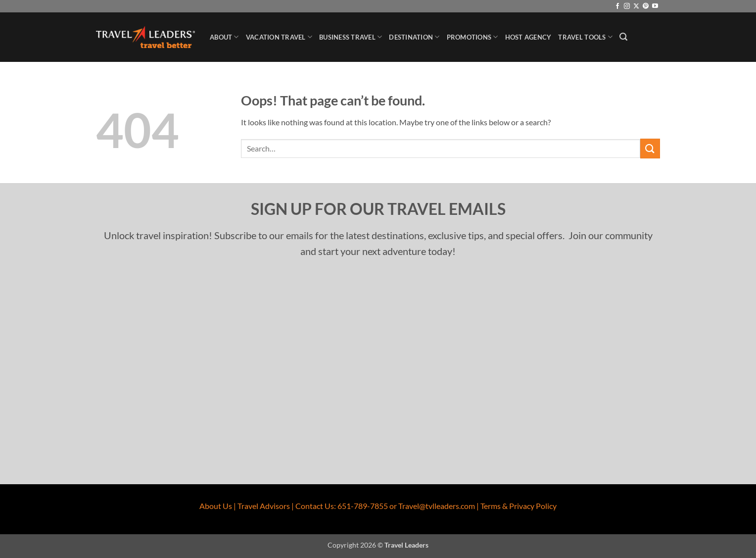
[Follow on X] (636, 6)
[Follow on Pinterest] (646, 6)
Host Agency (528, 37)
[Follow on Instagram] (627, 6)
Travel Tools (585, 37)
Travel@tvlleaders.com (437, 506)
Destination (414, 37)
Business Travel (351, 37)
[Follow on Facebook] (617, 6)
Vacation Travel (279, 37)
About (224, 37)
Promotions (472, 37)
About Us (216, 506)
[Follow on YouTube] (655, 6)
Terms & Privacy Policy (519, 506)
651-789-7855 (363, 506)
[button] (623, 37)
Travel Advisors (264, 506)
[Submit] (650, 148)
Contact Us (315, 506)
